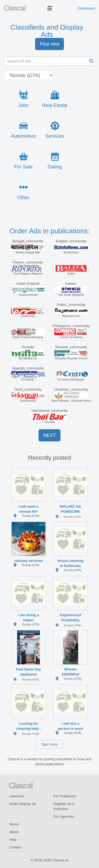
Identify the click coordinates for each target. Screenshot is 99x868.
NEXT (49, 435)
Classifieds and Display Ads (47, 31)
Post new (49, 44)
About (14, 832)
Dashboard (86, 8)
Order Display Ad (23, 804)
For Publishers (65, 796)
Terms (14, 824)
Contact (15, 847)
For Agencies (64, 816)
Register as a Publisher (64, 806)
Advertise (17, 796)
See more (49, 744)
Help (13, 840)
